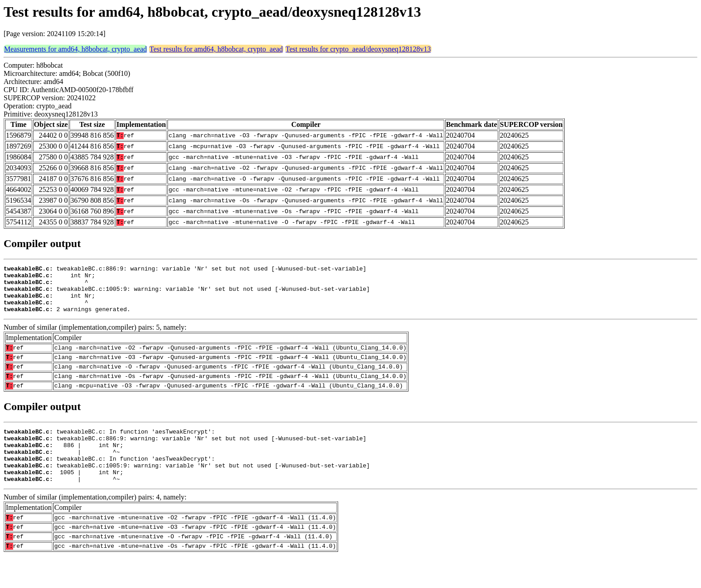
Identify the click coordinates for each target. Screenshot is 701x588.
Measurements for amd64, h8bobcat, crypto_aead (75, 49)
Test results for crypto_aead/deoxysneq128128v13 (358, 49)
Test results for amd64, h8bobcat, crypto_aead (216, 49)
